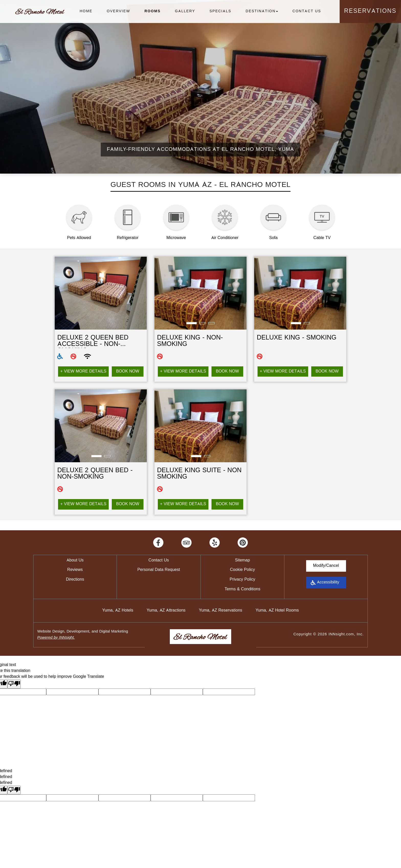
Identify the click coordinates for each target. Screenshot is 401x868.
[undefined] (14, 790)
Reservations (370, 11)
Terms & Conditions (242, 589)
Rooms (153, 11)
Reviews (75, 570)
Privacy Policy (242, 580)
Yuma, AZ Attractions (166, 611)
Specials (220, 11)
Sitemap (243, 560)
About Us (75, 560)
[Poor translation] (14, 684)
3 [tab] (211, 323)
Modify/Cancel (326, 566)
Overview (119, 11)
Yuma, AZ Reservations (221, 611)
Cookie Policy (242, 570)
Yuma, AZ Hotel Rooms (277, 611)
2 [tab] (202, 323)
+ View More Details (83, 371)
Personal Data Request (159, 570)
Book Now (128, 371)
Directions (75, 580)
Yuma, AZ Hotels (118, 611)
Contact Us (307, 11)
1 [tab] (192, 323)
